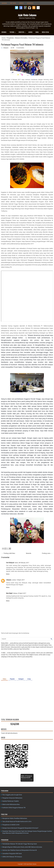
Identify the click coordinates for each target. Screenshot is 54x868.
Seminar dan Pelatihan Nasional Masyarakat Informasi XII (20, 850)
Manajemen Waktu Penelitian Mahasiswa (15, 818)
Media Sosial (45, 32)
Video (4, 679)
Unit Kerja (13, 3)
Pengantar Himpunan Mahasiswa (12, 798)
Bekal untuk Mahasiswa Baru (11, 804)
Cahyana (9, 580)
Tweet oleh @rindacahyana (9, 733)
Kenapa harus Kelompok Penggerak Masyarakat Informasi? (20, 828)
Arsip (29, 679)
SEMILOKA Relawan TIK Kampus (12, 857)
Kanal (37, 32)
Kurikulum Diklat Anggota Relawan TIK (14, 808)
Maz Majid (9, 593)
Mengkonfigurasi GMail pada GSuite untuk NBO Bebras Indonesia (22, 847)
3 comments (20, 48)
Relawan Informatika (21, 38)
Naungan (4, 3)
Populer (12, 679)
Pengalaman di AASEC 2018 (11, 825)
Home (4, 38)
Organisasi (30, 3)
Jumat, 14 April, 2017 (18, 580)
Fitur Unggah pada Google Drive (12, 795)
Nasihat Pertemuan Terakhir (11, 801)
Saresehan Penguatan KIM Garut (12, 853)
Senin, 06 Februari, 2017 (22, 563)
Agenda (30, 32)
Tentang (13, 32)
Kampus (21, 3)
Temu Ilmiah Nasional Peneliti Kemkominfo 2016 (17, 822)
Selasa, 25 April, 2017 (20, 593)
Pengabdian (10, 38)
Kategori (21, 679)
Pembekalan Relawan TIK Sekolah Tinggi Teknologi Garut (20, 844)
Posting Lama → (47, 553)
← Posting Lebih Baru (8, 553)
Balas (8, 574)
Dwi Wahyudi (10, 563)
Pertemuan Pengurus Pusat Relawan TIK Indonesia (22, 44)
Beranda (4, 32)
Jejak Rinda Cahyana (27, 15)
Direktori (23, 32)
